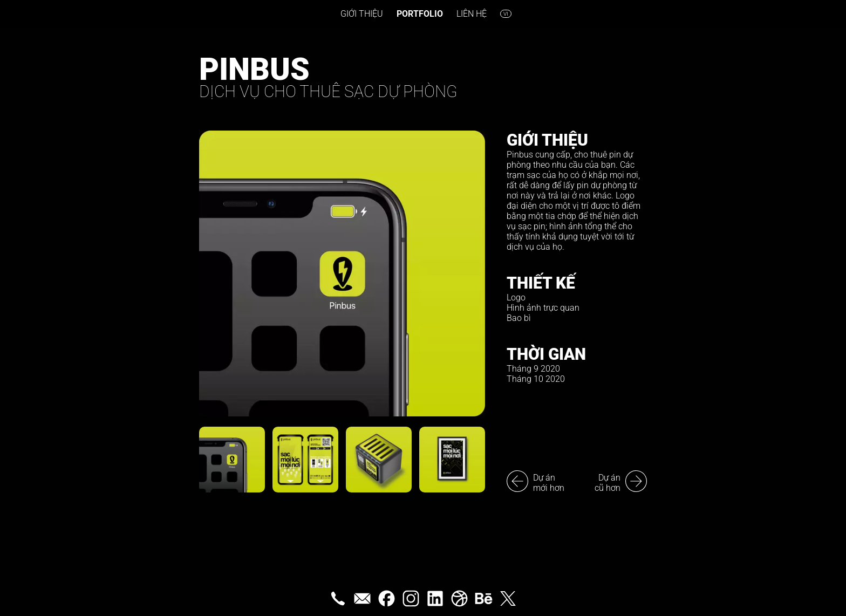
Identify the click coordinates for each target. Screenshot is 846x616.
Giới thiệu (362, 14)
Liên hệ (472, 14)
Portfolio (420, 14)
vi (506, 14)
